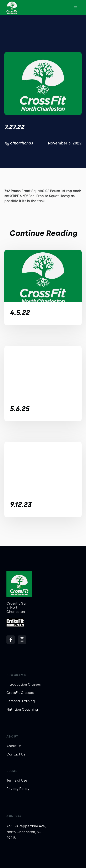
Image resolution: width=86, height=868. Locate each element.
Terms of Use (17, 780)
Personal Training (21, 701)
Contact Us (16, 754)
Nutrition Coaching (22, 709)
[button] (75, 7)
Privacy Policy (18, 789)
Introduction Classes (24, 684)
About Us (14, 746)
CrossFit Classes (20, 693)
